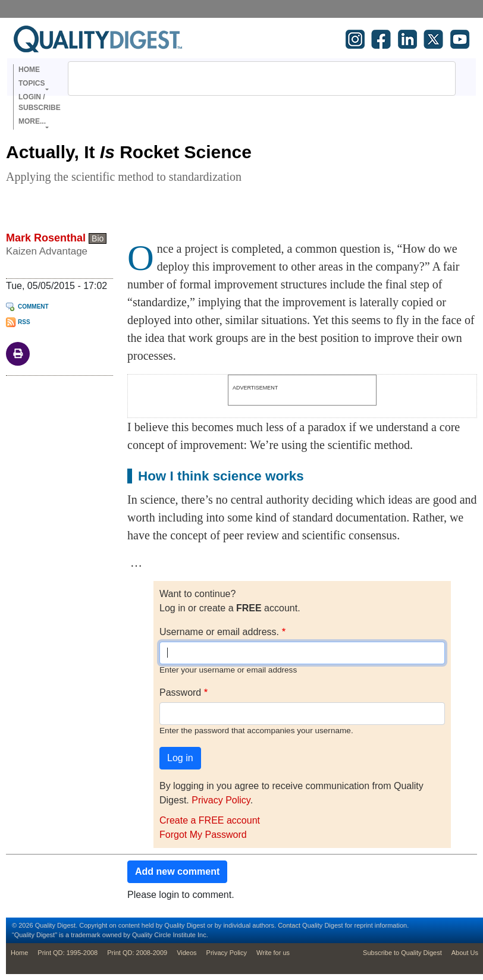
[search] (246, 78)
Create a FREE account (210, 820)
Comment (33, 307)
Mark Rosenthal (46, 238)
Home (29, 70)
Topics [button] (32, 83)
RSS (24, 322)
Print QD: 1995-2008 (68, 953)
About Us (465, 953)
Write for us (273, 953)
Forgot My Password (203, 835)
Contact (289, 925)
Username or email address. (219, 632)
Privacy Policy (221, 800)
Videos (186, 953)
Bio (98, 238)
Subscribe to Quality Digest (402, 953)
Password (180, 692)
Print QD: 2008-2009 (137, 953)
